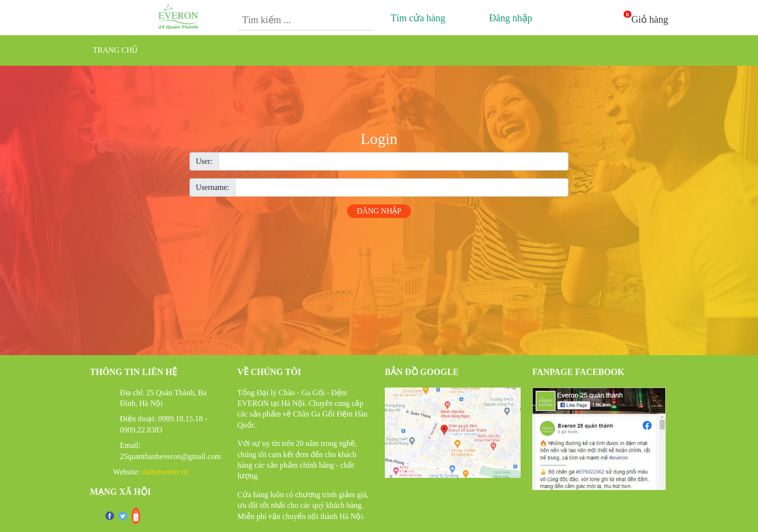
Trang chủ (115, 50)
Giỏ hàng (650, 19)
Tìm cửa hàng (415, 18)
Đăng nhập (508, 18)
